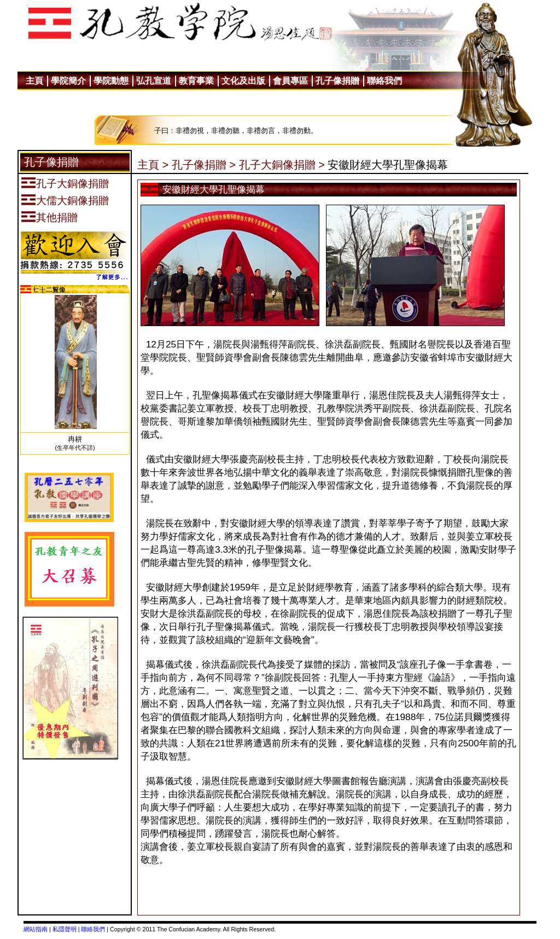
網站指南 (36, 929)
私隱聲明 (65, 929)
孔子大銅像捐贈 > (282, 165)
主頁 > (153, 165)
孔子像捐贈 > (204, 165)
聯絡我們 (93, 929)
